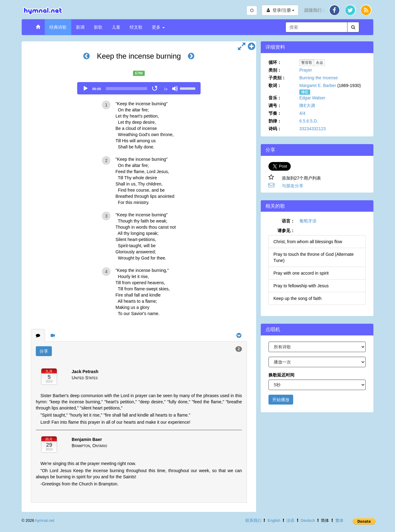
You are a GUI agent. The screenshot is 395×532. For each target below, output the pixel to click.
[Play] (85, 89)
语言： (288, 221)
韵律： (275, 121)
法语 (290, 521)
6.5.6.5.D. (309, 121)
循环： (275, 62)
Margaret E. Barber (318, 85)
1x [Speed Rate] (166, 89)
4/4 (302, 113)
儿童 (116, 27)
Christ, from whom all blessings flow (308, 242)
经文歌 (136, 27)
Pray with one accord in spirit (301, 273)
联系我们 (253, 521)
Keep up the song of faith (297, 298)
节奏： (275, 113)
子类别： (277, 78)
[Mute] (175, 89)
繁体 (339, 521)
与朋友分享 (293, 186)
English (274, 521)
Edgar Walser (312, 98)
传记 (305, 92)
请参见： (286, 231)
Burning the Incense (319, 78)
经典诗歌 (58, 27)
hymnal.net (45, 521)
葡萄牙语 (308, 221)
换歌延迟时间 (281, 375)
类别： (275, 70)
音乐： (275, 98)
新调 (80, 27)
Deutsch (308, 521)
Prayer (306, 70)
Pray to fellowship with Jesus (301, 286)
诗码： (275, 129)
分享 (44, 351)
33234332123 (313, 129)
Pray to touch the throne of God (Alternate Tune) (314, 257)
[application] (139, 88)
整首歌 (307, 63)
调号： (275, 106)
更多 (158, 27)
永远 (319, 63)
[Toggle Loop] (155, 89)
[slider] (127, 89)
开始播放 (281, 400)
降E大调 (307, 106)
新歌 (98, 27)
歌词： (275, 85)
